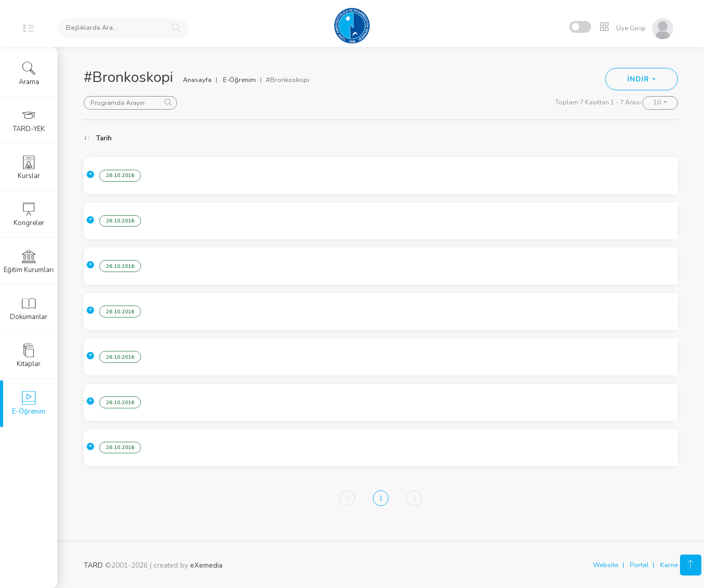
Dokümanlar (29, 309)
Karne (669, 565)
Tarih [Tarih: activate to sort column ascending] (104, 138)
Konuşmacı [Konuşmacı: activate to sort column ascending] (550, 138)
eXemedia (206, 565)
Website (606, 565)
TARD (93, 565)
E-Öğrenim (239, 80)
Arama (29, 74)
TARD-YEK (29, 121)
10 (658, 102)
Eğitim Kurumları (29, 262)
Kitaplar (29, 356)
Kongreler (29, 215)
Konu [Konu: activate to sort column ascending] (180, 138)
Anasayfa (197, 80)
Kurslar (29, 168)
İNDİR (639, 79)
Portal (639, 565)
